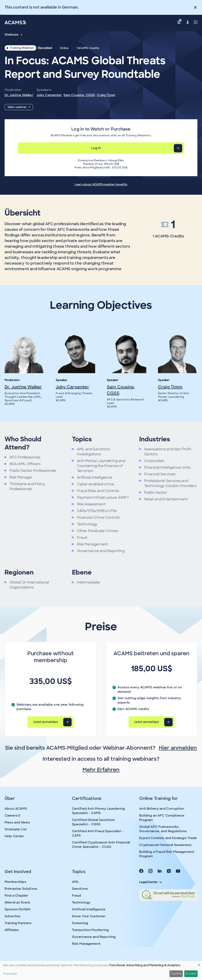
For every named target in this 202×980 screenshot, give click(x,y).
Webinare (13, 35)
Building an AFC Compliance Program (162, 818)
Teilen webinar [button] (19, 107)
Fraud (77, 896)
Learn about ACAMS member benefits (101, 184)
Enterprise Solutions (21, 889)
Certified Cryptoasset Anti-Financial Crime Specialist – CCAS (101, 845)
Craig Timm (106, 95)
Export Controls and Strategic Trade (168, 838)
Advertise (13, 916)
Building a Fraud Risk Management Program (167, 854)
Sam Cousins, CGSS (79, 95)
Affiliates (12, 930)
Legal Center (150, 882)
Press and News (17, 822)
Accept (191, 974)
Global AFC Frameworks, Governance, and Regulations (163, 829)
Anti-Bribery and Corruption (162, 809)
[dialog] (101, 971)
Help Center (14, 836)
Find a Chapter (16, 896)
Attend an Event (17, 902)
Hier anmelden (178, 748)
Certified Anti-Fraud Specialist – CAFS (98, 833)
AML (75, 882)
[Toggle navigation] (196, 22)
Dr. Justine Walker (19, 95)
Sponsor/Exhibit (18, 909)
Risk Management (86, 944)
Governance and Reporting (94, 937)
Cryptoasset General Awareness (165, 845)
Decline (176, 974)
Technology (81, 902)
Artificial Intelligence (89, 909)
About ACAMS (16, 809)
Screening (80, 923)
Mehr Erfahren (101, 770)
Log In (96, 148)
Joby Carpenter (49, 95)
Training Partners (18, 923)
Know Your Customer (89, 916)
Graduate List (16, 829)
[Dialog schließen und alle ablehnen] (199, 964)
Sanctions (80, 889)
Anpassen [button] (10, 974)
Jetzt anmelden (45, 722)
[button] (179, 22)
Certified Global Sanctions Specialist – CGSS (93, 822)
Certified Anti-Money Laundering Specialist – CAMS (98, 811)
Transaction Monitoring (90, 930)
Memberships (15, 882)
